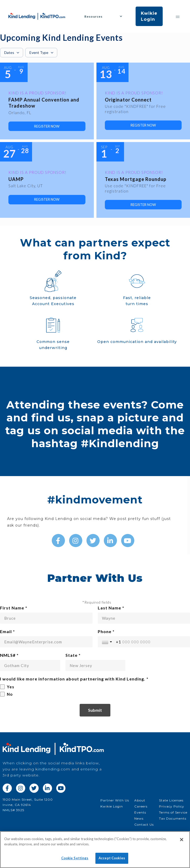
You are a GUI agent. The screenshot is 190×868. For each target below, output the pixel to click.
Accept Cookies (112, 858)
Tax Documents (173, 818)
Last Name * (111, 608)
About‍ (140, 800)
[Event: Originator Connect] (143, 101)
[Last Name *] (144, 618)
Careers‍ (141, 806)
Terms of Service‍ (173, 812)
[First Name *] (46, 618)
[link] (47, 126)
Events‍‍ (140, 812)
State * (73, 655)
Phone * (106, 631)
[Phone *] (151, 642)
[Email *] (46, 642)
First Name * (14, 608)
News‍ (139, 818)
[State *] (96, 665)
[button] (105, 16)
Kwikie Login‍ (112, 806)
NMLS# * (9, 655)
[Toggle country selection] (107, 642)
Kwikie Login (149, 16)
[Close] (182, 840)
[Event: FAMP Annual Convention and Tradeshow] (47, 101)
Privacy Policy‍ (172, 806)
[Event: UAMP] (47, 180)
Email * (7, 631)
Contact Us (144, 824)
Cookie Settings (75, 858)
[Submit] (95, 710)
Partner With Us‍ (115, 800)
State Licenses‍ (171, 800)
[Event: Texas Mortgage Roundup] (143, 180)
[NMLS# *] (30, 665)
